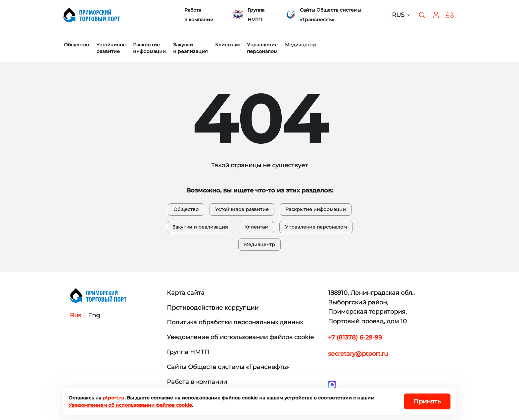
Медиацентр (301, 45)
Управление (262, 48)
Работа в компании (199, 15)
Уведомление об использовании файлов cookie (240, 337)
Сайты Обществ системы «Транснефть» (330, 15)
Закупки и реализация (200, 227)
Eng (94, 315)
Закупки (190, 48)
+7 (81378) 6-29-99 (355, 338)
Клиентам (227, 45)
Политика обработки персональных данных (235, 322)
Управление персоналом (316, 227)
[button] (450, 15)
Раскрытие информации (316, 209)
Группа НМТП (256, 15)
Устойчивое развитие (242, 209)
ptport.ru (114, 398)
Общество (76, 45)
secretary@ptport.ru (358, 354)
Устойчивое (111, 48)
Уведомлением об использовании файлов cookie (130, 405)
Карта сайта (186, 293)
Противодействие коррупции (213, 308)
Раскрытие (149, 48)
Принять (427, 401)
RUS (398, 15)
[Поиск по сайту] (422, 15)
